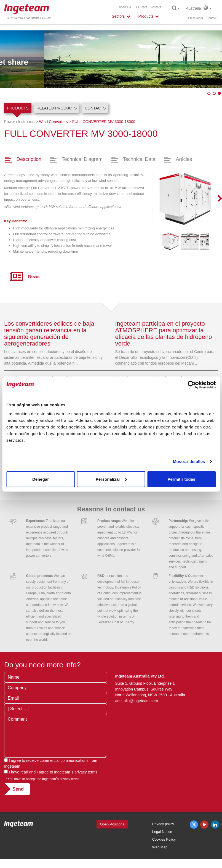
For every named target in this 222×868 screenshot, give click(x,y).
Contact (212, 18)
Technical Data (139, 159)
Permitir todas (182, 479)
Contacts (95, 108)
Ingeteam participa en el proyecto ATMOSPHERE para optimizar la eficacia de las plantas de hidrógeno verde (164, 334)
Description (29, 159)
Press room (195, 18)
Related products (57, 108)
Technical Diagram (82, 159)
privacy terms (86, 772)
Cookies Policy (164, 839)
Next (216, 199)
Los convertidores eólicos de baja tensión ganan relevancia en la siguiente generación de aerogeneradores (49, 334)
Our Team (141, 7)
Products (18, 108)
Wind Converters (53, 122)
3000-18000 (104, 122)
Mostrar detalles (189, 462)
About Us (125, 7)
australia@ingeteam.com (137, 701)
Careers (156, 7)
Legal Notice (162, 832)
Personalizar (111, 479)
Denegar (41, 479)
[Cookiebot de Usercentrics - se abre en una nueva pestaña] (192, 385)
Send (18, 789)
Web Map (160, 847)
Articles (184, 159)
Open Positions (112, 824)
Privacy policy (163, 824)
